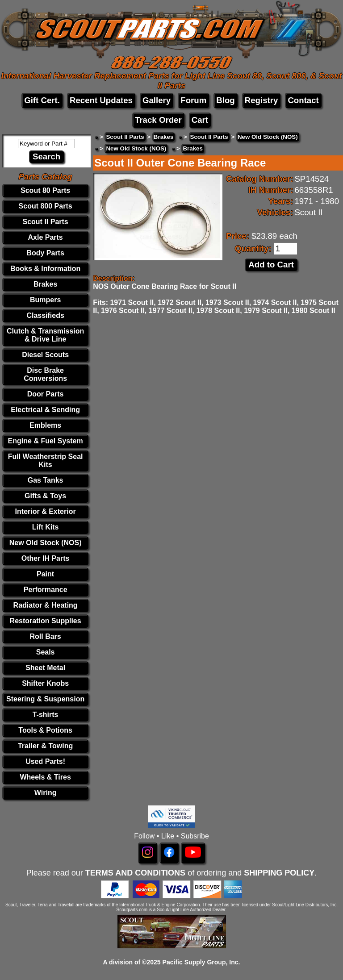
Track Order (158, 120)
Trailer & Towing (45, 746)
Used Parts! (45, 761)
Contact (303, 100)
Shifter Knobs (45, 683)
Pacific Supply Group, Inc (201, 962)
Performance (46, 590)
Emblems (45, 425)
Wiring (46, 793)
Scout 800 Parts (46, 206)
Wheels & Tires (45, 777)
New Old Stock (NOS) (46, 543)
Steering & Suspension (45, 699)
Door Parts (46, 394)
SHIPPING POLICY (279, 873)
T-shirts (46, 715)
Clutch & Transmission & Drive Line (45, 335)
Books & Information (45, 269)
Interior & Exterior (46, 511)
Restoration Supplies (46, 621)
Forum (193, 100)
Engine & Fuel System (46, 441)
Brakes (45, 284)
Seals (46, 652)
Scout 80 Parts (45, 190)
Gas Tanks (46, 480)
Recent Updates (101, 100)
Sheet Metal (45, 668)
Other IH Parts (46, 558)
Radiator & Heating (46, 605)
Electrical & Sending (45, 410)
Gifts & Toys (45, 496)
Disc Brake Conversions (45, 374)
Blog (225, 100)
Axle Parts (45, 237)
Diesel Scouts (45, 355)
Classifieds (45, 315)
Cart (200, 120)
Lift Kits (46, 527)
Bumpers (45, 300)
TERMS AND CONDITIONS (135, 873)
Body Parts (45, 253)
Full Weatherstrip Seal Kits (46, 461)
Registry (261, 100)
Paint (45, 574)
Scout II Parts (45, 222)
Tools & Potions (45, 730)
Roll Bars (45, 636)
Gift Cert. (42, 100)
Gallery (157, 100)
